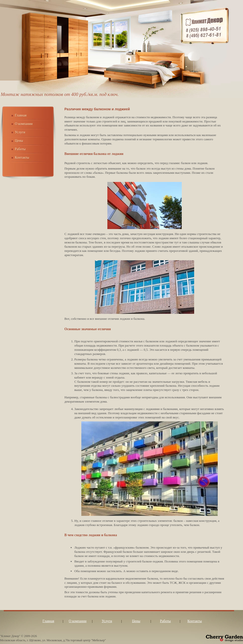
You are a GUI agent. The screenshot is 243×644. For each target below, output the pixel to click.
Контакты (22, 158)
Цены (19, 141)
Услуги (20, 132)
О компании (24, 124)
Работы (20, 149)
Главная (21, 115)
